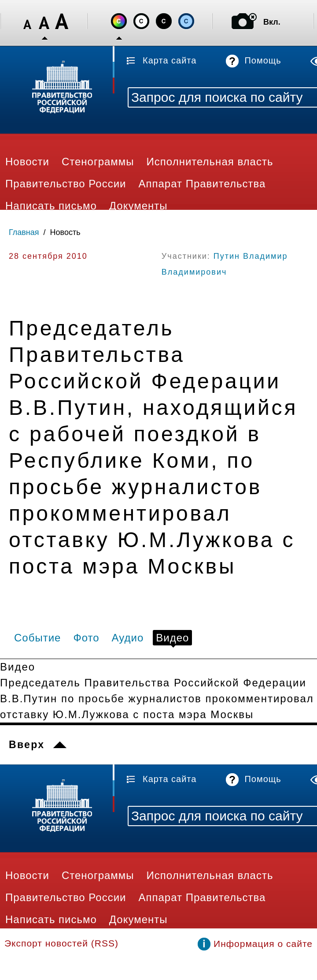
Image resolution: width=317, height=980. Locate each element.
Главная (24, 232)
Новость (65, 232)
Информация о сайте (263, 944)
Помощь (263, 60)
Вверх (27, 745)
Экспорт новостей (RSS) (61, 943)
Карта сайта (170, 60)
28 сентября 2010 (48, 256)
